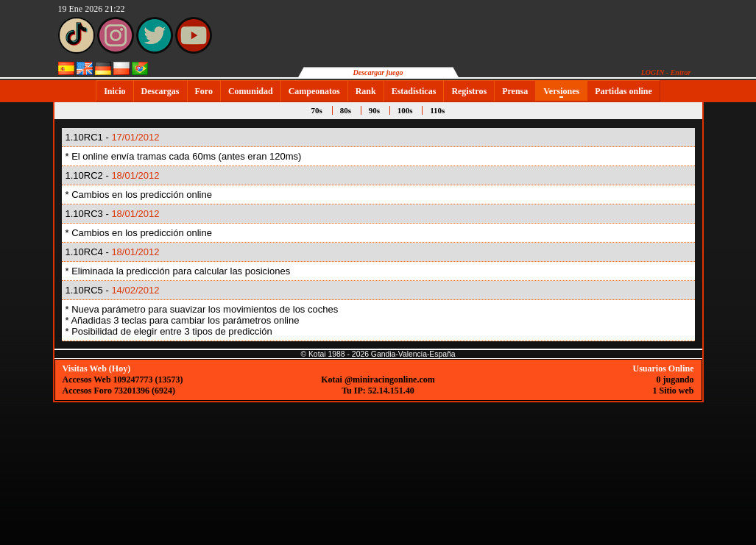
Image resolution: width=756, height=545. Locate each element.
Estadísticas (414, 91)
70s (317, 110)
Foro (204, 91)
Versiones (561, 91)
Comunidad (251, 91)
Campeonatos (314, 91)
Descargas (160, 91)
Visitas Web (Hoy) (97, 368)
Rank (366, 91)
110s (437, 110)
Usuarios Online (663, 368)
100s (405, 110)
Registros (469, 91)
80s (346, 110)
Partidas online (623, 91)
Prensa (515, 91)
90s (374, 110)
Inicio (114, 91)
